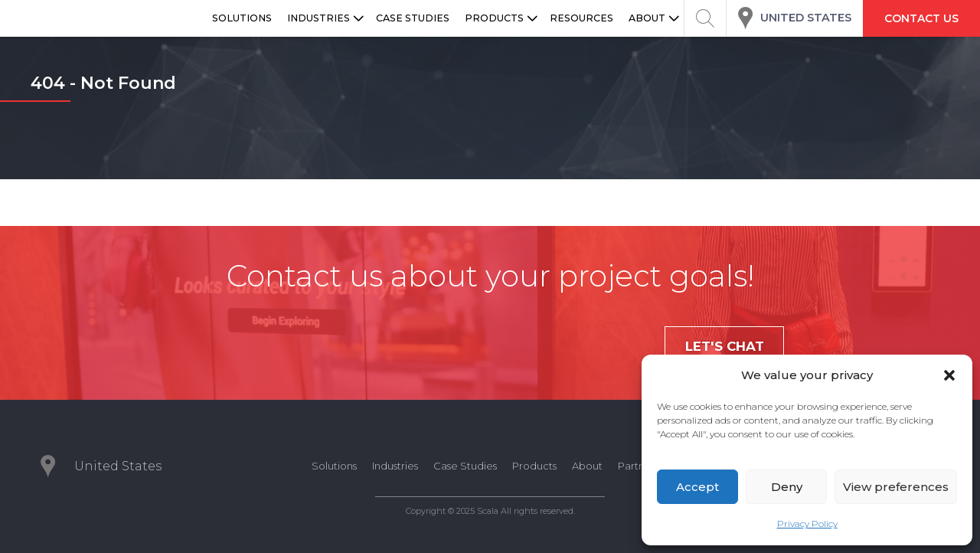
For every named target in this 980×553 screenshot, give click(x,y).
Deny (787, 487)
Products (534, 466)
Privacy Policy (807, 524)
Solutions (334, 466)
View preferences (896, 487)
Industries (395, 466)
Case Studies (465, 466)
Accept (697, 487)
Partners (639, 466)
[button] (949, 375)
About (587, 466)
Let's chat (725, 346)
